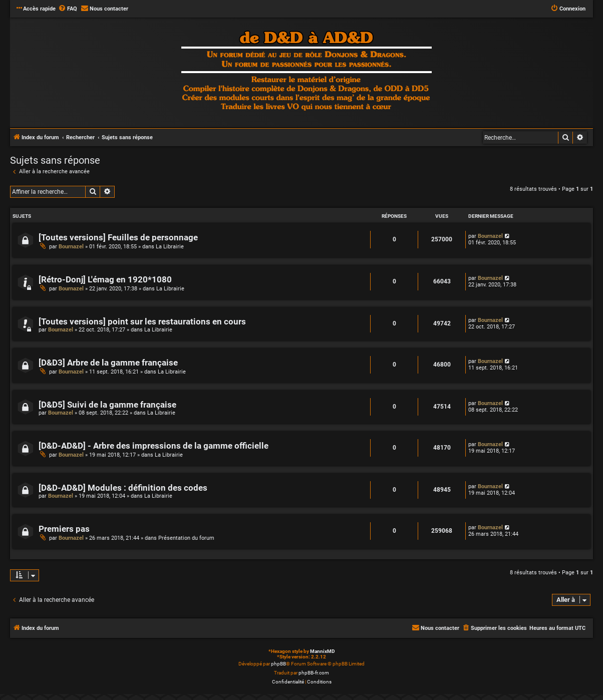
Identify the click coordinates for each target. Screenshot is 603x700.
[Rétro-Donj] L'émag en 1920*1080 (105, 280)
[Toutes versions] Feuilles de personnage (118, 238)
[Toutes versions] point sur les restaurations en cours (142, 322)
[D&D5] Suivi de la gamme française (107, 405)
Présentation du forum (186, 538)
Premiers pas (64, 529)
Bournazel (71, 247)
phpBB (278, 664)
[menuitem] (68, 9)
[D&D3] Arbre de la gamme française (108, 363)
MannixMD (323, 651)
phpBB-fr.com (314, 673)
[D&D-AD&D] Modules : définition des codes (123, 488)
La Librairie (170, 247)
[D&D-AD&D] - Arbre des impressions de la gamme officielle (154, 446)
